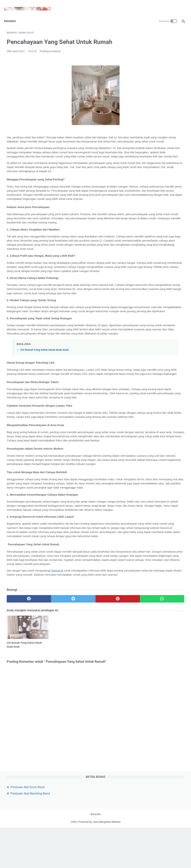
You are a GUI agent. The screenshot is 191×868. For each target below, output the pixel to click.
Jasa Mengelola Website (107, 862)
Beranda (13, 15)
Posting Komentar (50, 47)
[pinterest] (81, 690)
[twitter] (51, 690)
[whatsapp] (110, 690)
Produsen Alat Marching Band (162, 45)
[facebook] (22, 690)
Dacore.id (57, 658)
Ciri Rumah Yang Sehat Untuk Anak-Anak (44, 396)
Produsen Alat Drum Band (159, 39)
